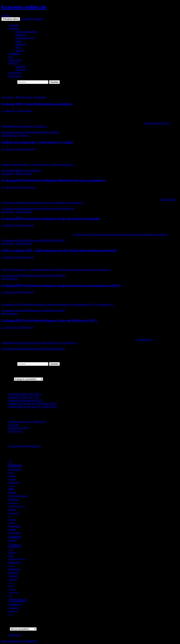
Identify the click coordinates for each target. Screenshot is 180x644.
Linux (19, 41)
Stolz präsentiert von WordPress (19, 641)
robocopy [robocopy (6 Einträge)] (13, 580)
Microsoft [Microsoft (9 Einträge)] (15, 562)
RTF (20, 170)
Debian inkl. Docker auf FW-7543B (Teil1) (33, 407)
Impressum (15, 76)
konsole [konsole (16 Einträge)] (15, 536)
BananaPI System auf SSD (23, 397)
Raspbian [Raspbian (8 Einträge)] (14, 573)
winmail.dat (34, 170)
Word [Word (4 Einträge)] (10, 614)
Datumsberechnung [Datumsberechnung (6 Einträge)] (18, 496)
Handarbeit (15, 54)
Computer (14, 28)
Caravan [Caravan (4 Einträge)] (12, 486)
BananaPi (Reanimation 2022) (25, 400)
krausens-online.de (24, 7)
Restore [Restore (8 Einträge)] (13, 576)
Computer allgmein (26, 32)
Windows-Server (25, 38)
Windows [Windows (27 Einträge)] (18, 600)
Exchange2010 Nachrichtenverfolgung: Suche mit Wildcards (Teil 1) (49, 320)
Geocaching (15, 60)
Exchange (7, 132)
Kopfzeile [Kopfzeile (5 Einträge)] (13, 541)
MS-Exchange (24, 97)
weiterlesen (39, 164)
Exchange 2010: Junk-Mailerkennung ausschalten (36, 104)
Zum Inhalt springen (32, 19)
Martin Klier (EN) (19, 428)
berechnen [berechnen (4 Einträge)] (12, 479)
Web (18, 47)
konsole (17, 209)
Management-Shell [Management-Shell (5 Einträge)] (17, 559)
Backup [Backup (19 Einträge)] (15, 465)
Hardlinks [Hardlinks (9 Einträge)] (15, 526)
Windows (21, 35)
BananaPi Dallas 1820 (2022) (25, 394)
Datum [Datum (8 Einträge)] (12, 492)
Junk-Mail (41, 132)
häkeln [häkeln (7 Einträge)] (12, 529)
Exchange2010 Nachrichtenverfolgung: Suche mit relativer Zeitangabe (51, 219)
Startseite (14, 25)
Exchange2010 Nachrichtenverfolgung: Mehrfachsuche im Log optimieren (53, 180)
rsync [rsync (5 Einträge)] (11, 583)
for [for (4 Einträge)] (9, 517)
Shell (62, 209)
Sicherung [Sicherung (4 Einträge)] (12, 589)
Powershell (40, 97)
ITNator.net (15, 431)
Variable (70, 209)
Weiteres (13, 63)
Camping (21, 66)
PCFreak (13, 425)
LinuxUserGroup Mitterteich (25, 446)
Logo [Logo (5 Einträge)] (11, 550)
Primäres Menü (11, 19)
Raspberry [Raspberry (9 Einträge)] (15, 569)
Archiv (5, 629)
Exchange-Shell (21, 132)
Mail (15, 170)
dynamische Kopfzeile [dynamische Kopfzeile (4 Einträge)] (17, 506)
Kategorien (8, 379)
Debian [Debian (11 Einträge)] (13, 499)
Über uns (21, 69)
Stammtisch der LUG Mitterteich (27, 422)
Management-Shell (37, 209)
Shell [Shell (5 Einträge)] (11, 586)
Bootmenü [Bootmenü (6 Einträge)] (14, 482)
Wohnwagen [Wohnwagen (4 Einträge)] (13, 611)
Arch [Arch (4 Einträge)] (10, 461)
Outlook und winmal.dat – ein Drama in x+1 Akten (37, 142)
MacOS (20, 50)
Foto (11, 57)
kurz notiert (15, 73)
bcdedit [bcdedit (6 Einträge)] (12, 476)
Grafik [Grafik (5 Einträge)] (11, 523)
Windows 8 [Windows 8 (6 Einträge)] (14, 608)
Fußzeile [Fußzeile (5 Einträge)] (12, 520)
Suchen (6, 16)
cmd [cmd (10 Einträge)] (11, 489)
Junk (33, 132)
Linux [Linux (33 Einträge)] (15, 545)
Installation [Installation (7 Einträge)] (14, 533)
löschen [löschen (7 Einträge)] (12, 552)
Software (21, 44)
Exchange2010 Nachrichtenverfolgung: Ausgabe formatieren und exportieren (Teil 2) (61, 285)
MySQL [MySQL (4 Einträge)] (12, 566)
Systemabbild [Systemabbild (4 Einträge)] (14, 592)
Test (25, 170)
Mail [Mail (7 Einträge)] (11, 556)
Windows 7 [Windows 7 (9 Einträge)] (15, 604)
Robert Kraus (25, 111)
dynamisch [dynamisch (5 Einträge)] (13, 503)
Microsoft (54, 209)
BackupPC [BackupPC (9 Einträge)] (15, 469)
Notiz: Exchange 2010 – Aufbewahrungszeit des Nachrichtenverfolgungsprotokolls (59, 250)
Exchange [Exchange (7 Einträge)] (14, 513)
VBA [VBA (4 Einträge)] (10, 596)
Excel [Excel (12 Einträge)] (12, 509)
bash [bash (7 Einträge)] (11, 473)
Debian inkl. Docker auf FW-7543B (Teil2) (33, 403)
